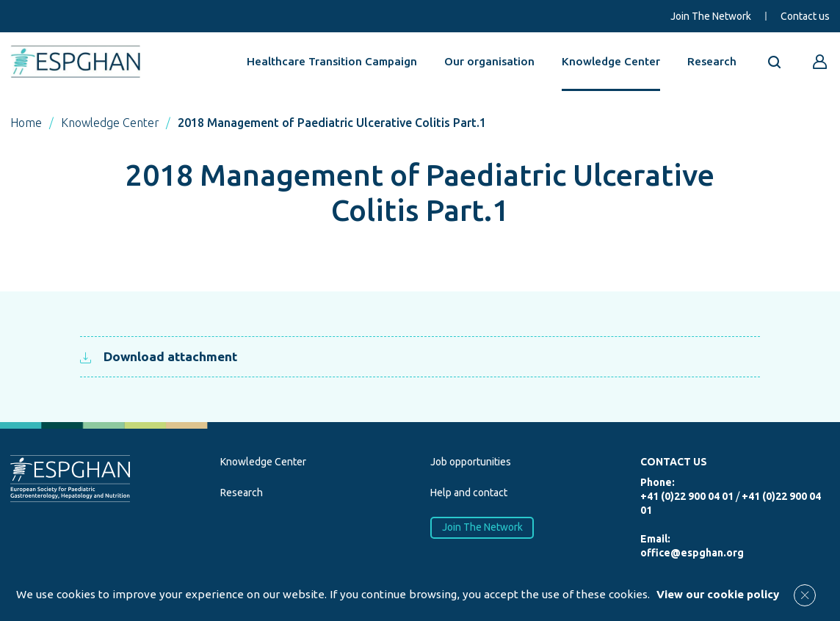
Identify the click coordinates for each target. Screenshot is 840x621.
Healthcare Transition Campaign (332, 61)
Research (712, 61)
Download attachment (159, 356)
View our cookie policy (718, 594)
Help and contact (469, 493)
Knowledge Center (611, 61)
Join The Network (711, 16)
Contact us (805, 16)
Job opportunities (471, 462)
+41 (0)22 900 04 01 (687, 496)
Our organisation (489, 61)
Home (26, 123)
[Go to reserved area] (820, 62)
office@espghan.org (692, 553)
